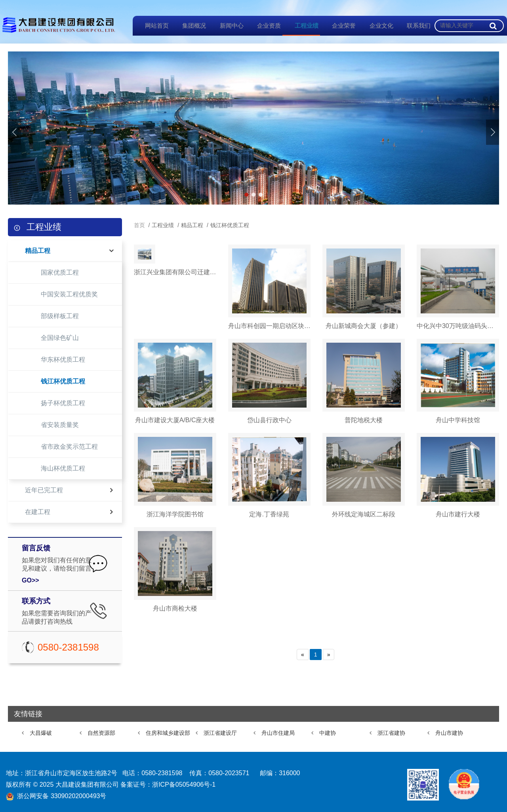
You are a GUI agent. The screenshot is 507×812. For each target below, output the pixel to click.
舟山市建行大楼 (458, 514)
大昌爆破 (41, 733)
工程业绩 (301, 26)
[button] (493, 132)
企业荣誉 (339, 26)
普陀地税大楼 (364, 420)
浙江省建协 (391, 733)
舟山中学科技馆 (458, 420)
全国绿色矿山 (60, 338)
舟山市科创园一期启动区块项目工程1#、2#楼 (269, 326)
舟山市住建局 (278, 733)
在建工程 (38, 512)
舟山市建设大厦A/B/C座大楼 (175, 420)
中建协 (328, 733)
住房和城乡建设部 (168, 733)
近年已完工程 (44, 490)
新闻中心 (226, 26)
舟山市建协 (449, 733)
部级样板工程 (60, 316)
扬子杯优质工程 (63, 403)
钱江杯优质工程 (63, 381)
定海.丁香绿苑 (269, 514)
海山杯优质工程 (63, 468)
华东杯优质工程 (63, 360)
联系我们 (414, 26)
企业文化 (376, 26)
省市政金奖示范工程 (69, 447)
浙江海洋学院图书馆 (175, 514)
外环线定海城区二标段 (364, 514)
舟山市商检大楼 (175, 608)
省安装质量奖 (60, 425)
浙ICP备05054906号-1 (184, 784)
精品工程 (38, 251)
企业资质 (264, 26)
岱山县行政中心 (269, 420)
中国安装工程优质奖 (69, 294)
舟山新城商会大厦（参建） (364, 326)
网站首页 (151, 26)
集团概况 (189, 26)
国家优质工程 (60, 272)
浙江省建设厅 (220, 733)
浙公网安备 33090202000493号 (62, 796)
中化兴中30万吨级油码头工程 (458, 326)
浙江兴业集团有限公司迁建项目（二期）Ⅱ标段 (175, 326)
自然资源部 (101, 733)
